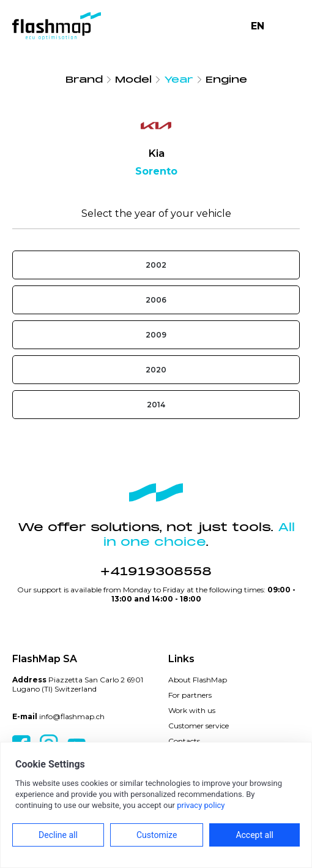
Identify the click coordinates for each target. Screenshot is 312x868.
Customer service (199, 726)
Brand (84, 80)
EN (258, 26)
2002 (156, 265)
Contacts (184, 741)
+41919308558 (156, 572)
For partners (190, 695)
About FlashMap (198, 680)
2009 (156, 335)
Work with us (192, 710)
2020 (156, 370)
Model (133, 80)
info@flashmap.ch (72, 716)
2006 (156, 300)
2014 (156, 405)
